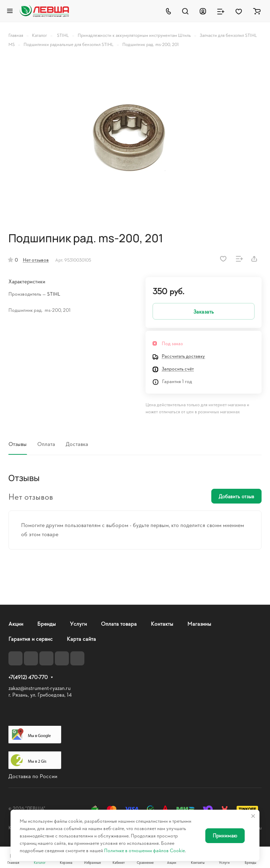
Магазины (199, 623)
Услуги (78, 623)
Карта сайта (81, 639)
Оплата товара (119, 623)
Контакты (162, 623)
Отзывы (18, 444)
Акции (16, 623)
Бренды (47, 623)
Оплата (46, 444)
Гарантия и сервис (31, 639)
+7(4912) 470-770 (28, 677)
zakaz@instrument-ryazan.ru (40, 688)
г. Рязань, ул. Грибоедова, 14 (40, 695)
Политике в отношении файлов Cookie (144, 850)
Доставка (77, 444)
